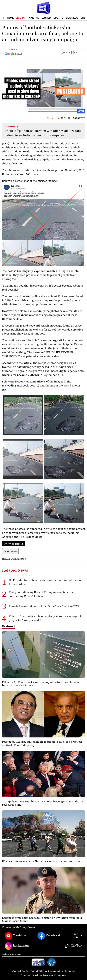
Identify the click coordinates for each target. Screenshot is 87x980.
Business (72, 18)
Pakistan (33, 18)
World (46, 18)
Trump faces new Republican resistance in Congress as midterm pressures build (42, 803)
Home (11, 18)
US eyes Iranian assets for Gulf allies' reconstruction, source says (43, 861)
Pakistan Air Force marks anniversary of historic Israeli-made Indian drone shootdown (41, 684)
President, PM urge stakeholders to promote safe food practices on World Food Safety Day (42, 743)
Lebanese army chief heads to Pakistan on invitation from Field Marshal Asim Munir (42, 919)
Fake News (10, 551)
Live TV (20, 18)
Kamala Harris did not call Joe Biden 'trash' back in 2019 (44, 606)
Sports (58, 18)
